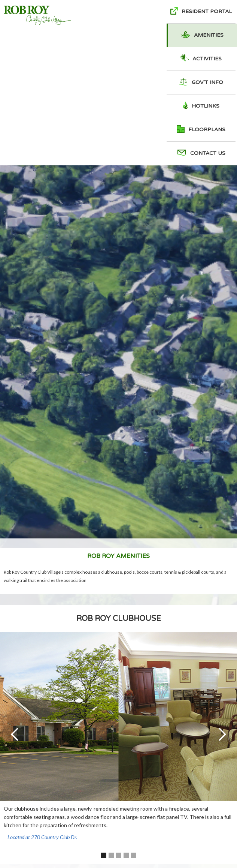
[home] (37, 16)
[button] (15, 735)
